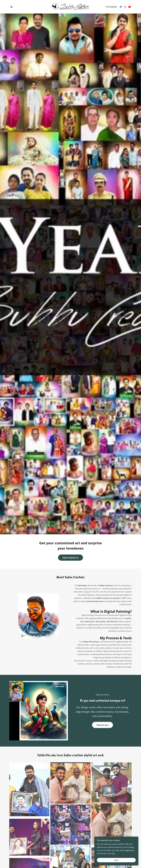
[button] (11, 7)
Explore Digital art (70, 558)
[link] (70, 7)
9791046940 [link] (111, 7)
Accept (116, 860)
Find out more (103, 725)
